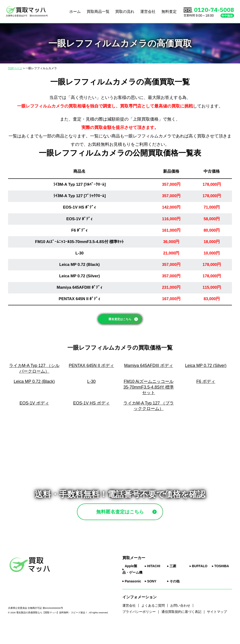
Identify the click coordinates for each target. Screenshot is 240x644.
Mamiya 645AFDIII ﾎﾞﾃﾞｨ (80, 287)
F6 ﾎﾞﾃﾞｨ (79, 230)
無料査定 (169, 12)
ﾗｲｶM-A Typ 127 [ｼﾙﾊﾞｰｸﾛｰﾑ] (80, 184)
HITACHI (154, 583)
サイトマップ (217, 629)
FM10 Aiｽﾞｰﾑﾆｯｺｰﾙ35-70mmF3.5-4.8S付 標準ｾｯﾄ (79, 242)
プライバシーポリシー (139, 629)
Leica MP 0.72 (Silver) (80, 276)
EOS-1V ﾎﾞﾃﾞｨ (79, 219)
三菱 (173, 583)
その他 (175, 598)
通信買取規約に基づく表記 (181, 629)
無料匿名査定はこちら (131, 523)
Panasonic (133, 598)
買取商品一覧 (98, 12)
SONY (152, 598)
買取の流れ (125, 12)
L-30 (80, 253)
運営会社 (148, 12)
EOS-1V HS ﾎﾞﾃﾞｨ (79, 207)
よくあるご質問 (153, 623)
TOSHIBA (222, 583)
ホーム (75, 12)
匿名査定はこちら (125, 322)
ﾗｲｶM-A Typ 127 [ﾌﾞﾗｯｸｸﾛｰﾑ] (80, 196)
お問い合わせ (180, 623)
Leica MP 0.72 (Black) (80, 265)
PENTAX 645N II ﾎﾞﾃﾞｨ (80, 299)
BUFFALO (200, 583)
